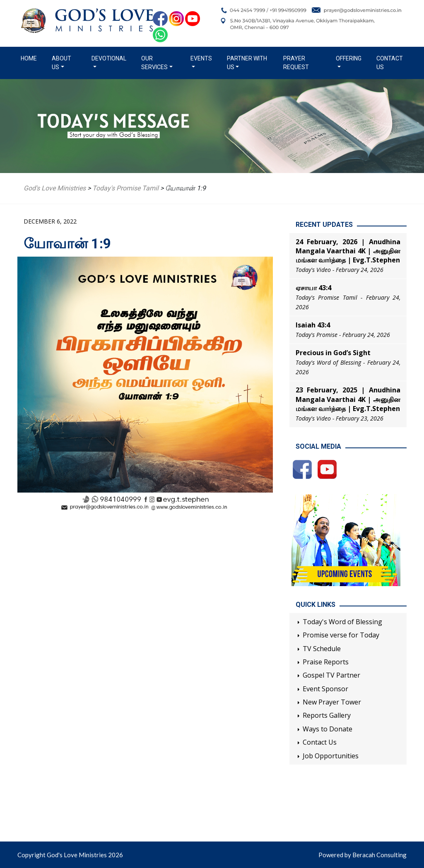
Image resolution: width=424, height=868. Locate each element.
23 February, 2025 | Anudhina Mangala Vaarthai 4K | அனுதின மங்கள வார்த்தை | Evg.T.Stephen (348, 399)
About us (61, 63)
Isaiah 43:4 (313, 325)
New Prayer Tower (332, 702)
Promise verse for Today (341, 635)
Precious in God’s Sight (333, 353)
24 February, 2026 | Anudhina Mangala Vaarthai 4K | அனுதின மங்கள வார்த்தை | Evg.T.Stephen (348, 251)
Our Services (154, 63)
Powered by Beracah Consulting (363, 855)
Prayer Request (296, 63)
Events (201, 58)
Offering (349, 58)
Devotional (109, 58)
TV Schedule (322, 649)
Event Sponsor (325, 689)
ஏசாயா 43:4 (313, 288)
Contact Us (390, 63)
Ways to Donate (328, 729)
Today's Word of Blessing (342, 622)
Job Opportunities (331, 756)
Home (30, 58)
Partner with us (247, 63)
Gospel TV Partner (331, 675)
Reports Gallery (327, 715)
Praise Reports (326, 662)
